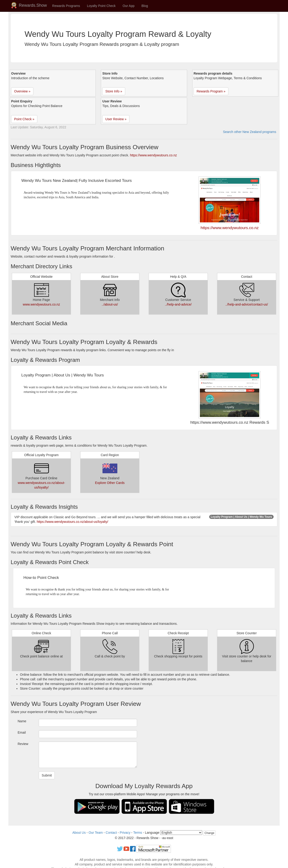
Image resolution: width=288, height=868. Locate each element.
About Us (79, 833)
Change (209, 833)
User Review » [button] (116, 119)
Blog (145, 6)
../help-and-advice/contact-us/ (247, 304)
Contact (111, 833)
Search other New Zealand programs (250, 132)
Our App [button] (129, 6)
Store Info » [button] (114, 91)
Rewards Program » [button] (211, 91)
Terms (138, 833)
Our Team (96, 833)
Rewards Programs (66, 6)
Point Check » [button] (24, 119)
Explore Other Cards (110, 483)
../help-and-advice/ (178, 304)
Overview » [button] (22, 91)
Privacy (125, 833)
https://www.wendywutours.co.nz (153, 155)
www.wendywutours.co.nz (41, 304)
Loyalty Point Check (101, 6)
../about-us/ (110, 304)
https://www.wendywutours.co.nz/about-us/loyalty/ (72, 522)
